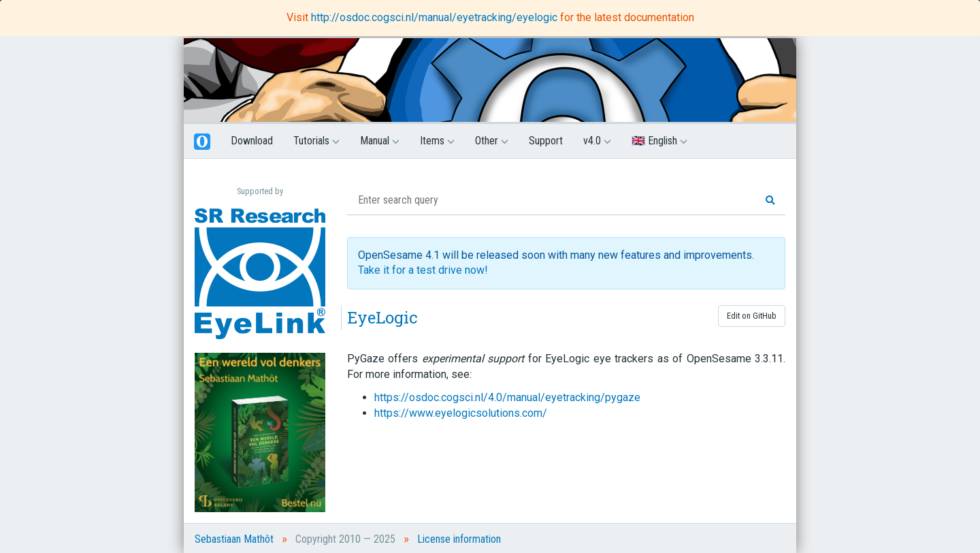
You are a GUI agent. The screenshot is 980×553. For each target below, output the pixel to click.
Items (437, 141)
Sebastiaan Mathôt (234, 539)
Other (492, 141)
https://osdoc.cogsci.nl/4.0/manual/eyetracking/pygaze (507, 397)
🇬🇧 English (659, 141)
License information (459, 539)
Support (546, 141)
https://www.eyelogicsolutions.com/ (461, 413)
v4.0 (597, 141)
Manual (380, 141)
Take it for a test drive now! (423, 270)
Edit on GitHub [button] (752, 316)
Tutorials (316, 141)
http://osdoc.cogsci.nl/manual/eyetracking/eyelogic (436, 17)
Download (252, 141)
